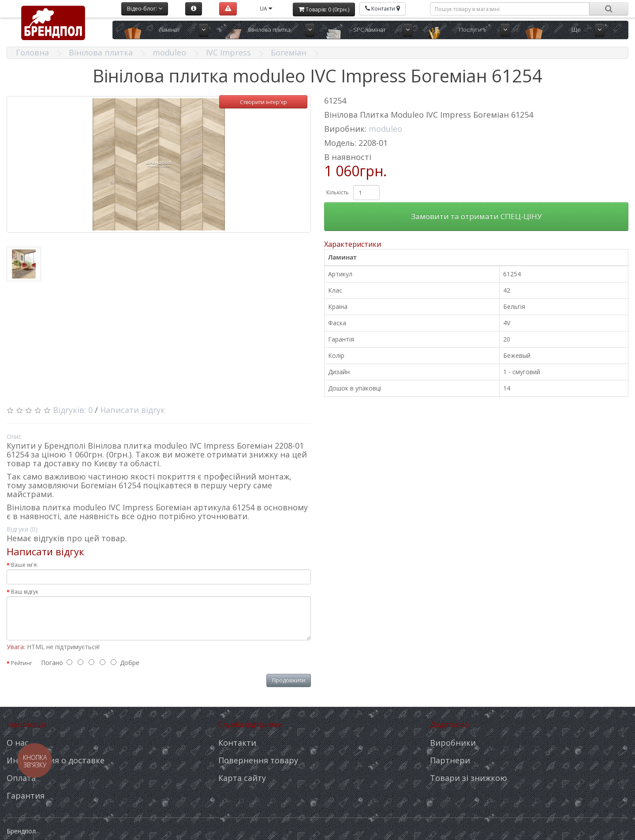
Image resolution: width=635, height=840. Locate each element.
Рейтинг (22, 663)
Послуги (470, 30)
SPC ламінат (369, 30)
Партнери (450, 760)
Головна (32, 52)
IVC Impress (228, 52)
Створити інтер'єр (263, 102)
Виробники (453, 743)
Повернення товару (258, 760)
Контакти (237, 743)
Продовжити (289, 680)
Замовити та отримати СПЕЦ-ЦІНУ (476, 216)
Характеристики (353, 244)
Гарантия (26, 795)
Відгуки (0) (22, 529)
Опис (14, 437)
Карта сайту (242, 778)
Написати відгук (133, 410)
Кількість (338, 192)
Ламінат (169, 30)
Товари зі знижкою (469, 778)
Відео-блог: (145, 9)
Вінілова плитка (269, 30)
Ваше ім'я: (24, 565)
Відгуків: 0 (73, 410)
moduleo (169, 52)
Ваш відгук (25, 592)
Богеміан (289, 52)
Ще (576, 30)
